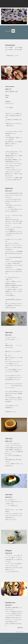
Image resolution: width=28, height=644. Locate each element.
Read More (20, 628)
